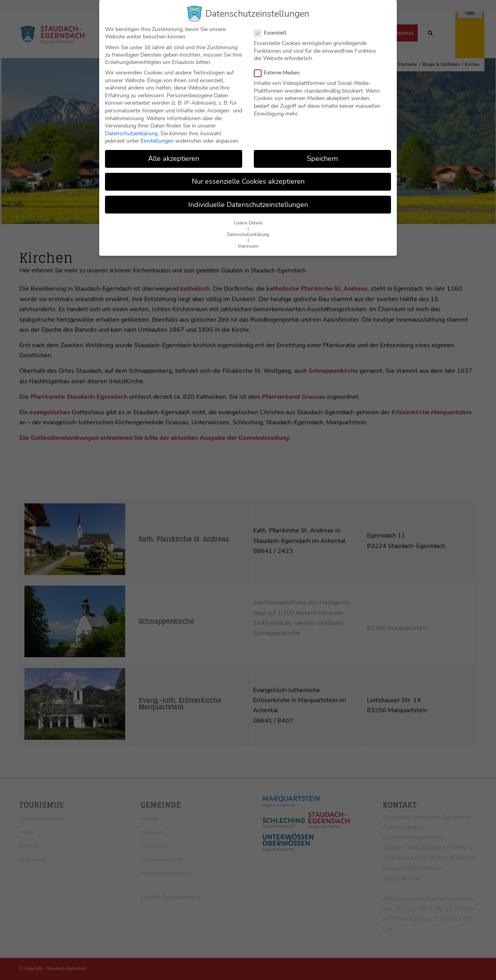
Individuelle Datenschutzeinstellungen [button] (248, 200)
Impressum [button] (248, 242)
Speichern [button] (322, 154)
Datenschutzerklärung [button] (248, 230)
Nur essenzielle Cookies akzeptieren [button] (248, 177)
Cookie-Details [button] (248, 219)
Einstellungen (157, 137)
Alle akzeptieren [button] (174, 154)
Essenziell (273, 29)
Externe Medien (280, 69)
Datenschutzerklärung (131, 129)
